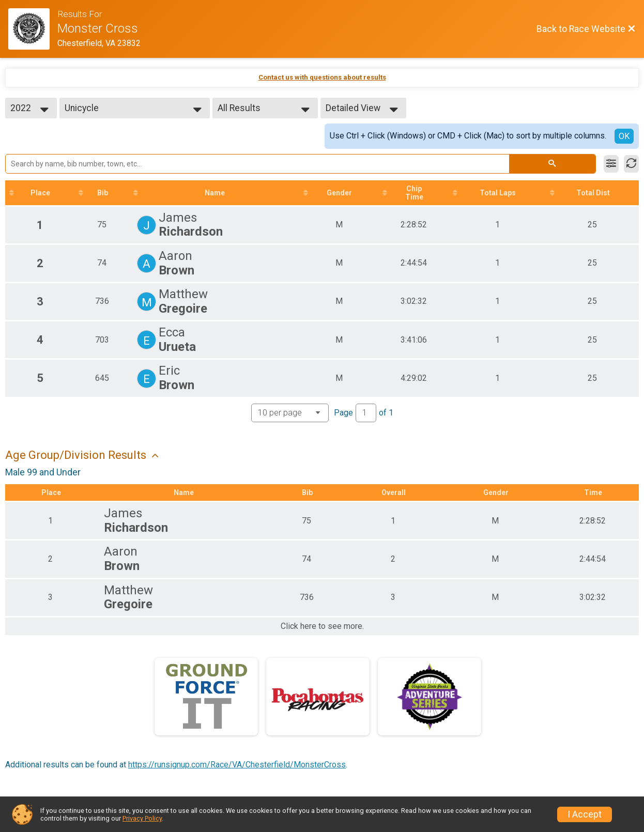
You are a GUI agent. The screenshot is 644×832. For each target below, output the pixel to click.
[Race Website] (33, 29)
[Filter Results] (611, 164)
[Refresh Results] (631, 164)
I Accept (585, 814)
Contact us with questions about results (322, 77)
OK (624, 136)
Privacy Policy (142, 818)
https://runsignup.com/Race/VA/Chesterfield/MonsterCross (237, 765)
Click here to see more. (322, 626)
